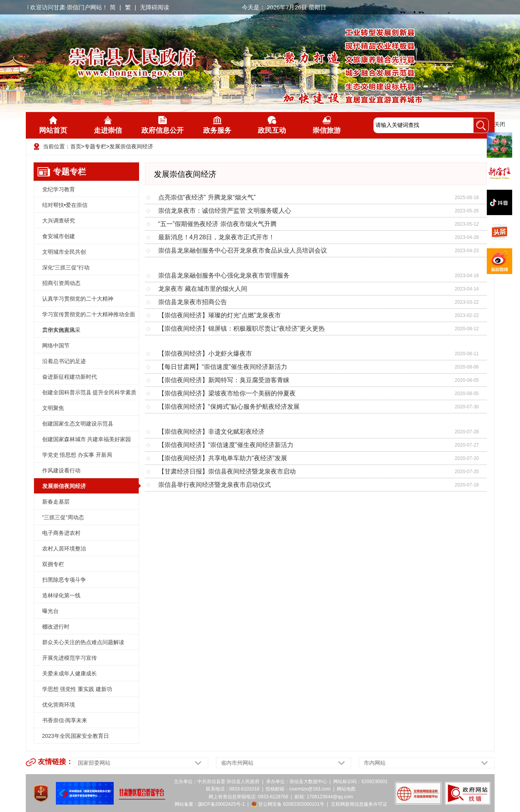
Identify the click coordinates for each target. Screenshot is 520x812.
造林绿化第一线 (61, 595)
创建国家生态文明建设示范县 (78, 424)
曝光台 (50, 611)
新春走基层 (56, 502)
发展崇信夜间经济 (131, 146)
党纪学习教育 (59, 189)
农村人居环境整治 (64, 548)
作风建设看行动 (61, 470)
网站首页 (53, 125)
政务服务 (217, 125)
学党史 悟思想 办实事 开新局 (77, 455)
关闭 (500, 124)
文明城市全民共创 (64, 252)
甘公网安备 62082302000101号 (288, 804)
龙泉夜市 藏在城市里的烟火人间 (203, 289)
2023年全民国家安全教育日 (76, 736)
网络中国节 (56, 345)
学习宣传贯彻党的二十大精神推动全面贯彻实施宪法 (89, 316)
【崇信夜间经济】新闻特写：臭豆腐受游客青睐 (224, 380)
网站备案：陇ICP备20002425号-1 (210, 804)
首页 (76, 146)
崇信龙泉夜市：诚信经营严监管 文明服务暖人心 (225, 211)
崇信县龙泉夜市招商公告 (193, 302)
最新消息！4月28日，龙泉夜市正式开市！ (217, 237)
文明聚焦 (53, 408)
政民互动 (272, 125)
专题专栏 (95, 146)
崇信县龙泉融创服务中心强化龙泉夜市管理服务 (224, 275)
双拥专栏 (53, 564)
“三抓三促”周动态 (63, 517)
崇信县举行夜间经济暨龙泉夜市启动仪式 (214, 485)
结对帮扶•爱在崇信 (65, 205)
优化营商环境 (59, 705)
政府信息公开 (163, 125)
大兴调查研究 (59, 221)
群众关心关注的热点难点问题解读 (83, 642)
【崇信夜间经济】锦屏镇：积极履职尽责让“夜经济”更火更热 (242, 329)
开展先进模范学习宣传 (70, 658)
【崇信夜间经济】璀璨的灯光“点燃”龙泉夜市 (220, 315)
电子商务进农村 (61, 533)
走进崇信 (108, 125)
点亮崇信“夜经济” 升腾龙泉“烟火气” (207, 197)
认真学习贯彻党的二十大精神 (78, 299)
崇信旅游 (327, 125)
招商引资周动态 (61, 283)
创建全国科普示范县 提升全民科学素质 (89, 392)
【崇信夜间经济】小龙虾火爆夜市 (205, 353)
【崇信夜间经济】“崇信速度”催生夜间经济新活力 (226, 445)
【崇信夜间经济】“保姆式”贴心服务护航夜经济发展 (229, 407)
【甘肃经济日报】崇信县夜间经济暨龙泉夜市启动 (227, 471)
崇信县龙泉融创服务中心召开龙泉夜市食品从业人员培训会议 (243, 250)
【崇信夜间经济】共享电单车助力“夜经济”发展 (223, 458)
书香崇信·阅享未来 (65, 720)
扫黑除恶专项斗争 (64, 580)
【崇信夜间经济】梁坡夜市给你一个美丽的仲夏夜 (227, 393)
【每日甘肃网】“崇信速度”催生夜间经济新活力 (223, 367)
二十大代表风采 (61, 330)
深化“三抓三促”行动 (66, 267)
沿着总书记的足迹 (64, 361)
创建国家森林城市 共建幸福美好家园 (87, 439)
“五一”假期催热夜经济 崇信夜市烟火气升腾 (217, 224)
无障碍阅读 (155, 7)
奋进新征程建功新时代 (70, 377)
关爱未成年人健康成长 (70, 673)
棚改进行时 (56, 627)
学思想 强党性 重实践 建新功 (77, 689)
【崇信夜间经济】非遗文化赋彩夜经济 (211, 432)
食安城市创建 (59, 236)
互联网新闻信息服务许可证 (359, 804)
